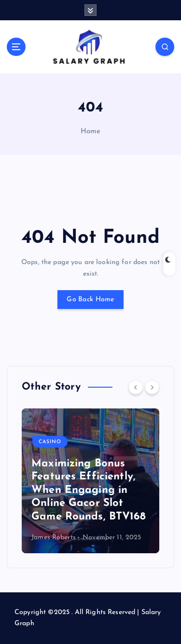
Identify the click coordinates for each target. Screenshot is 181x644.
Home (91, 132)
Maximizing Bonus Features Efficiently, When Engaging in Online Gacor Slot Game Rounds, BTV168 (89, 490)
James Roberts (54, 538)
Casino (50, 442)
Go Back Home (90, 300)
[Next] (152, 387)
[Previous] (136, 387)
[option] (90, 481)
